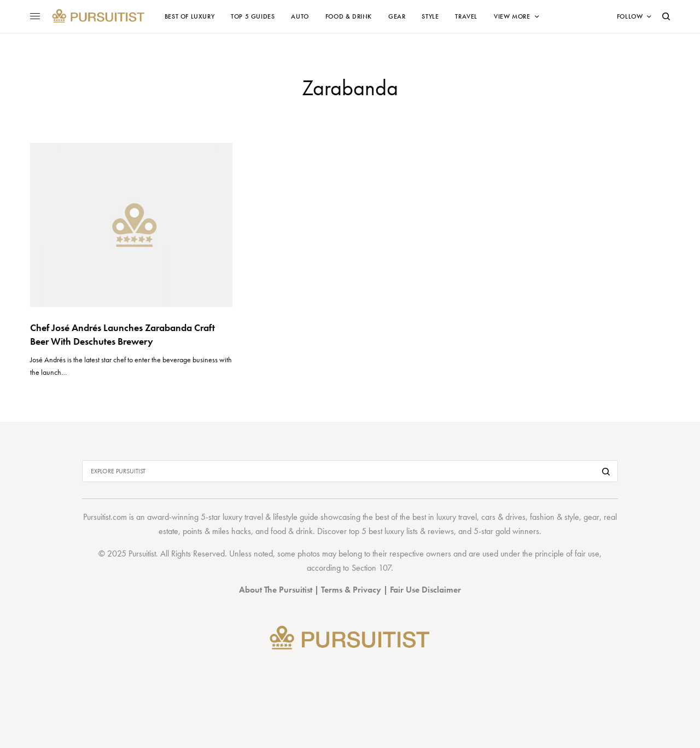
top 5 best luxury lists (383, 531)
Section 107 (371, 568)
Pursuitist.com (105, 517)
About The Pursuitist (276, 590)
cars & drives (503, 517)
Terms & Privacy (351, 590)
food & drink (292, 531)
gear (591, 517)
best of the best (401, 517)
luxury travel (457, 517)
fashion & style (555, 517)
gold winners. (518, 531)
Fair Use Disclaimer (425, 590)
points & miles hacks (217, 531)
